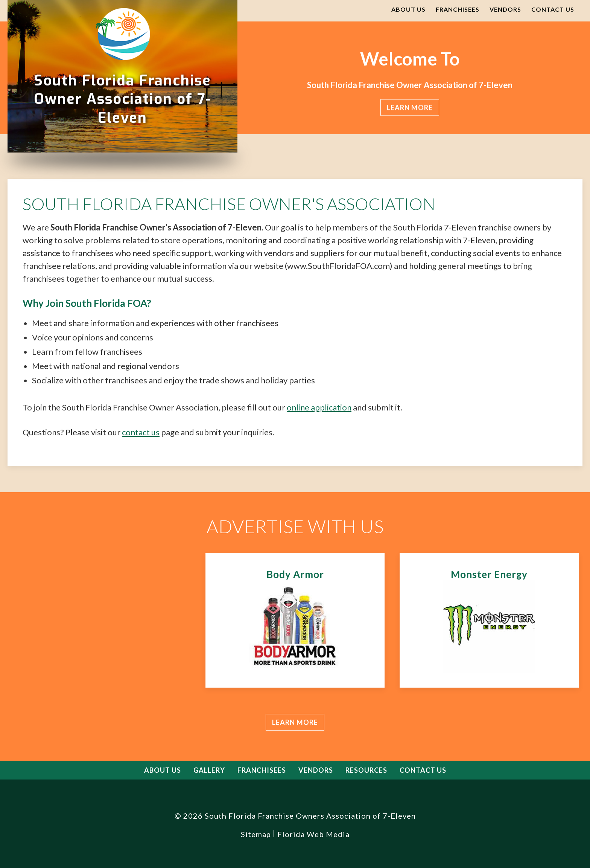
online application (319, 407)
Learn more (295, 722)
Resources (366, 770)
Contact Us (553, 9)
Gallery (209, 770)
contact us (141, 432)
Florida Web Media (313, 834)
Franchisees (458, 9)
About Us (408, 9)
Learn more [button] (410, 108)
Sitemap (256, 834)
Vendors (505, 9)
